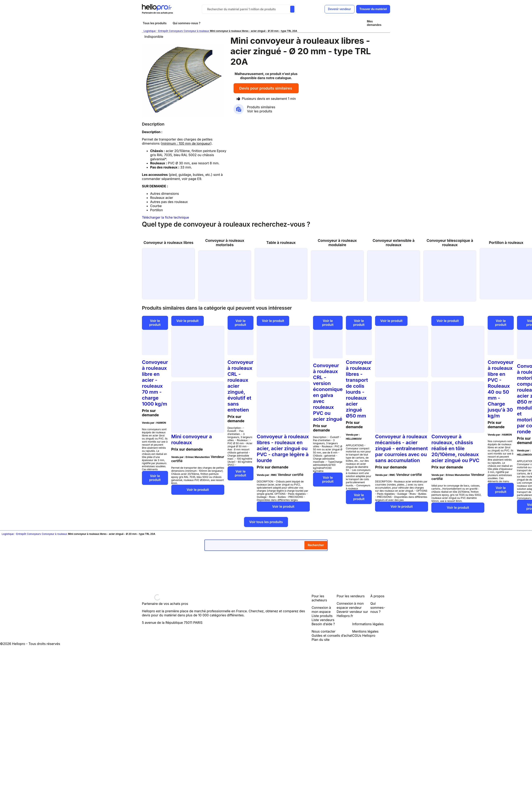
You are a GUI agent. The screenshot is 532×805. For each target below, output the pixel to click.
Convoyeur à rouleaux (196, 31)
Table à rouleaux (281, 243)
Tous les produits (155, 23)
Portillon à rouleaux (506, 243)
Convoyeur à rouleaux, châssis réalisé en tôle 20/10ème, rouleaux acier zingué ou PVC (455, 448)
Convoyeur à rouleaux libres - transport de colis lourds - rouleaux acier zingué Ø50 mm (359, 389)
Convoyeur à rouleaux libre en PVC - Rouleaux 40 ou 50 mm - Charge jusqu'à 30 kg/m (501, 389)
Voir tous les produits (266, 522)
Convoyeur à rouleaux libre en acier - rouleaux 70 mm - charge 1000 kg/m (155, 383)
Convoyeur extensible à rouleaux (394, 243)
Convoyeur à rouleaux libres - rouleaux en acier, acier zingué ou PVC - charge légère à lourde (283, 448)
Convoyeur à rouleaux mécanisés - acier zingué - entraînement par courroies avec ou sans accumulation (401, 448)
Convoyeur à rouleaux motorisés (225, 243)
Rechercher (316, 545)
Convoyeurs (176, 31)
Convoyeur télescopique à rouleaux (450, 243)
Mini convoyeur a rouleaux (192, 439)
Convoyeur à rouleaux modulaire (337, 243)
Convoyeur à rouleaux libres (169, 243)
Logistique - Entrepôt (156, 31)
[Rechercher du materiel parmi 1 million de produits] (292, 9)
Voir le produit (155, 323)
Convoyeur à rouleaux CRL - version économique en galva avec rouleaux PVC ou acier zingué (328, 392)
